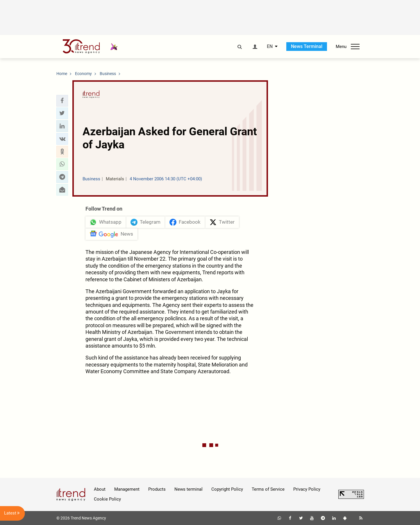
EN (270, 47)
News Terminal (307, 46)
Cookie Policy (107, 499)
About (100, 489)
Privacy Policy (307, 489)
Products (157, 489)
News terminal (188, 489)
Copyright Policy (227, 489)
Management (127, 489)
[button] (62, 101)
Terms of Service (268, 489)
